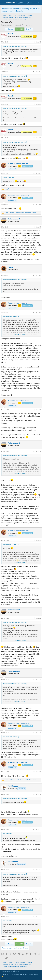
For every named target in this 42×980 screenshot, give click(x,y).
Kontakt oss (5, 974)
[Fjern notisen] (39, 9)
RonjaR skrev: (7, 177)
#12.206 (38, 205)
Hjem (36, 974)
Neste (29, 29)
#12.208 (38, 275)
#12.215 (38, 733)
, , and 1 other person (20, 213)
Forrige (10, 29)
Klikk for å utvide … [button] (21, 335)
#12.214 (38, 680)
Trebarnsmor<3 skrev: (10, 317)
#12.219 (38, 870)
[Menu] (3, 3)
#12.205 (38, 173)
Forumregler (15, 974)
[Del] (34, 42)
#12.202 (38, 72)
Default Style (7, 971)
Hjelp (31, 974)
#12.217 (38, 794)
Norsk (16, 971)
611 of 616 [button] (19, 29)
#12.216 (38, 772)
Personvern (24, 974)
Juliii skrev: (6, 834)
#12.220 (38, 917)
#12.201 (38, 42)
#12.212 (38, 540)
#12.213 (38, 618)
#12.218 (38, 829)
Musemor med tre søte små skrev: (14, 46)
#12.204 (38, 138)
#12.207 (38, 227)
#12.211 (38, 451)
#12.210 (38, 410)
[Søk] (39, 3)
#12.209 (38, 312)
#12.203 (38, 104)
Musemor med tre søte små (12, 25)
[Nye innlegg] (35, 3)
